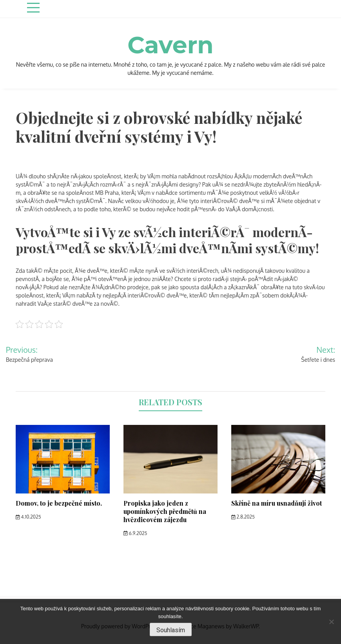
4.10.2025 (28, 517)
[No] (331, 622)
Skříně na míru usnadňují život (277, 503)
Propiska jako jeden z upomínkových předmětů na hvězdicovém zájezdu (165, 511)
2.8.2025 (243, 517)
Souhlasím (171, 630)
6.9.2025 (135, 533)
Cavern (170, 45)
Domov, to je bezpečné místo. (59, 503)
